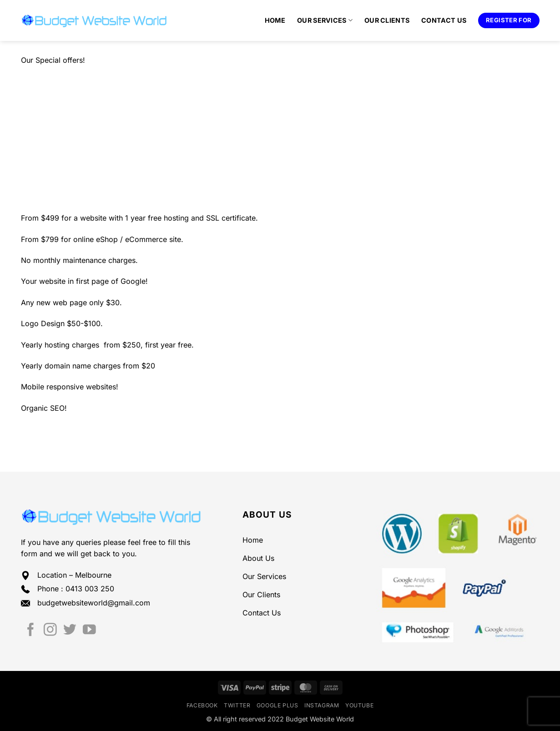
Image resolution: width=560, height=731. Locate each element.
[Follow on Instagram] (50, 630)
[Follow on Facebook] (31, 630)
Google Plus (277, 705)
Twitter (237, 705)
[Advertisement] (280, 139)
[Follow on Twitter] (70, 630)
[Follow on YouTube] (89, 630)
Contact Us (444, 20)
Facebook (202, 705)
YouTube (359, 705)
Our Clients (387, 20)
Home (275, 20)
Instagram (322, 705)
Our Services (325, 20)
